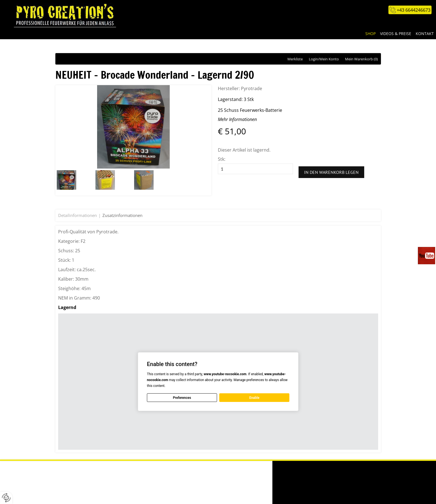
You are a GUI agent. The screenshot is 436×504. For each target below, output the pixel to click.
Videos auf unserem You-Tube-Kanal (427, 256)
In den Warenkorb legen (331, 172)
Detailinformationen (77, 215)
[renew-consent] (6, 498)
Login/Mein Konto (324, 59)
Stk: (222, 159)
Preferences (182, 397)
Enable (254, 397)
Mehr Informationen (237, 119)
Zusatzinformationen (122, 215)
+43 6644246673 (414, 10)
